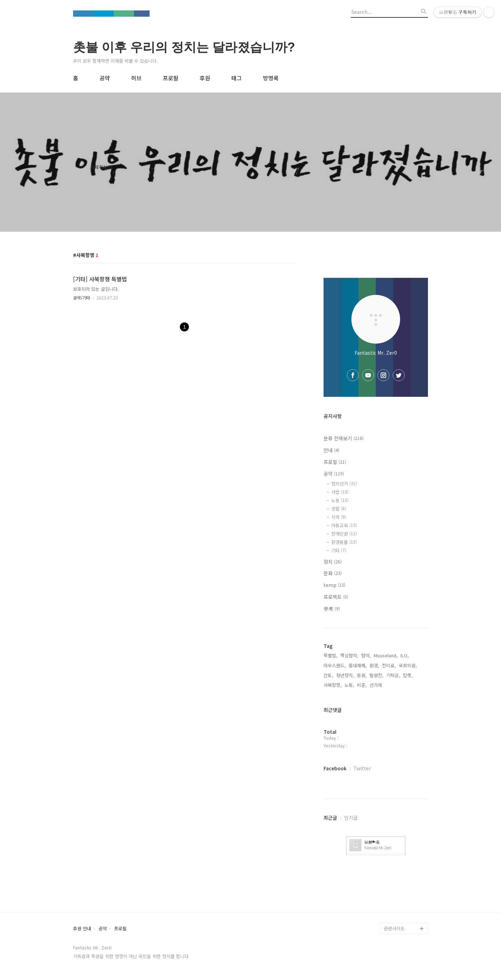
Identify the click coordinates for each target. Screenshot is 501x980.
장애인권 (344, 534)
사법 (340, 492)
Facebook (335, 768)
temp (335, 585)
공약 (105, 78)
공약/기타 (82, 298)
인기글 (351, 818)
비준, (362, 685)
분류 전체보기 (344, 438)
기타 (339, 550)
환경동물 (344, 542)
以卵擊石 (372, 842)
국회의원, (408, 665)
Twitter (362, 768)
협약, (366, 655)
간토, (328, 675)
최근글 (330, 818)
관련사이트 (394, 928)
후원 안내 (82, 929)
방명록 (271, 78)
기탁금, (393, 675)
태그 (237, 78)
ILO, (405, 655)
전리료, (389, 665)
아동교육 (344, 525)
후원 (205, 78)
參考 (332, 609)
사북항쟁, (333, 685)
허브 (136, 78)
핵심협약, (349, 655)
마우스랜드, (335, 665)
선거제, (376, 685)
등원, (362, 675)
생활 (339, 509)
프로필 (171, 78)
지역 (339, 517)
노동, (349, 685)
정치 (333, 562)
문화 (333, 573)
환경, (374, 665)
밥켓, (408, 675)
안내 (331, 450)
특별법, (331, 655)
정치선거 (344, 484)
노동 (340, 500)
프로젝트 (336, 597)
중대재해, (358, 665)
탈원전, (376, 675)
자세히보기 (101, 167)
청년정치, (345, 675)
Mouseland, (386, 655)
